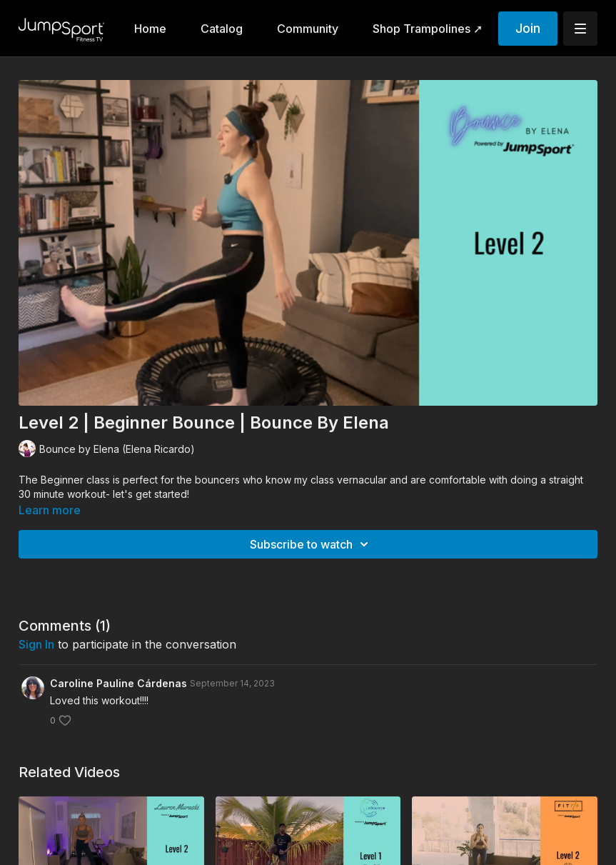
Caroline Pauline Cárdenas (118, 683)
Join (528, 28)
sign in (36, 644)
